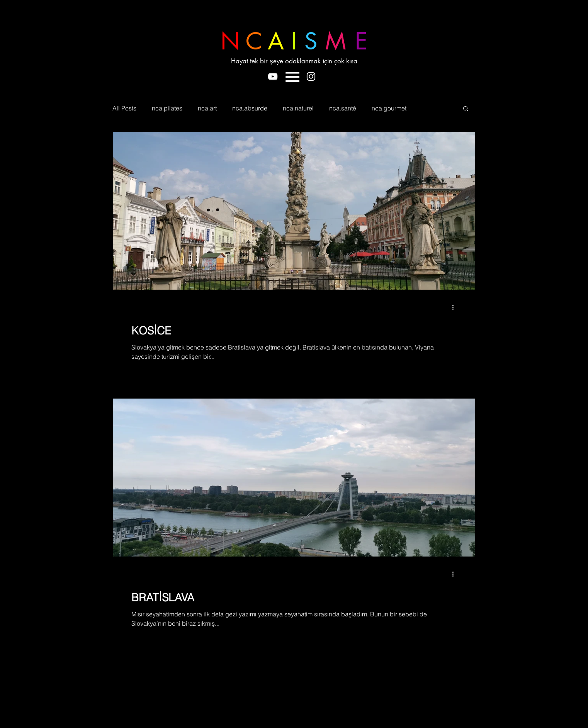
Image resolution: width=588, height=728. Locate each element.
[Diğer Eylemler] (455, 307)
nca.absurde (250, 108)
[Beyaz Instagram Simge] (311, 76)
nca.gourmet (389, 108)
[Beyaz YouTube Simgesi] (273, 76)
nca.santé (343, 108)
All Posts (124, 108)
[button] (292, 77)
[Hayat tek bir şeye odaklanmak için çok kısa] (298, 61)
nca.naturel (298, 108)
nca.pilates (167, 108)
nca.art (207, 108)
